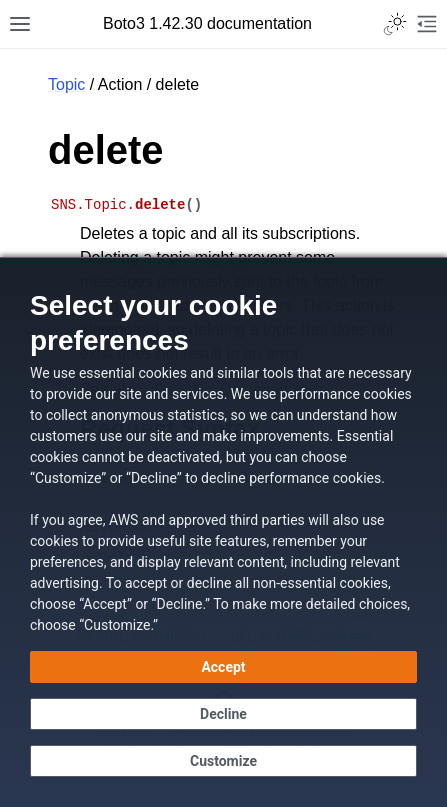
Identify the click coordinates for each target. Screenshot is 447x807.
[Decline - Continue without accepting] (223, 714)
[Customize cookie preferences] (223, 761)
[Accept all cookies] (223, 667)
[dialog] (223, 532)
